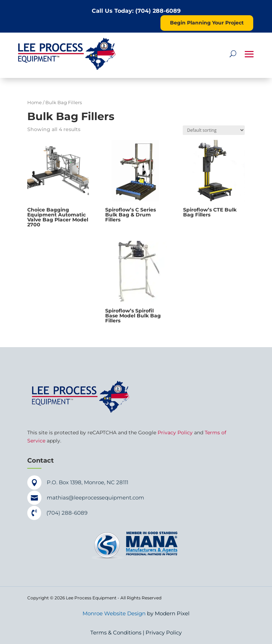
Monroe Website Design (114, 613)
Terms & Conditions (116, 632)
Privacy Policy (175, 433)
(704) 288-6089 (67, 513)
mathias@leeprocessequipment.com (95, 498)
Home (35, 103)
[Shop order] (214, 130)
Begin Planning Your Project (207, 23)
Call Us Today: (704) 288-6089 (136, 11)
